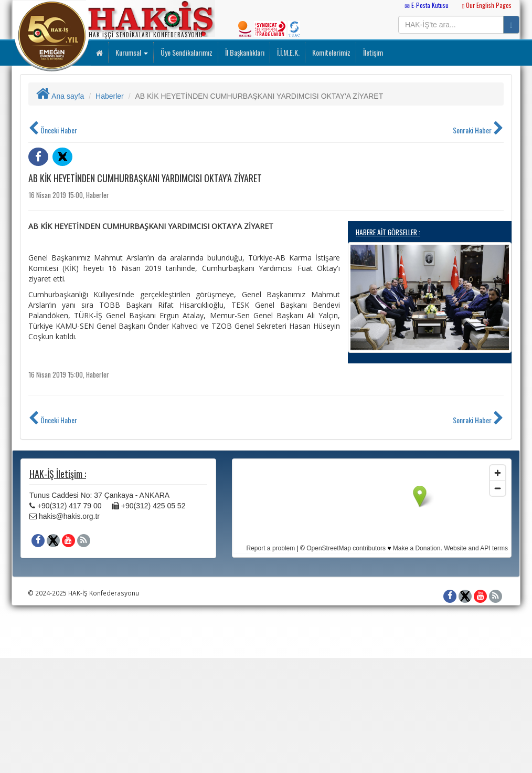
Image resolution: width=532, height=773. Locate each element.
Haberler (110, 96)
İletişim (372, 52)
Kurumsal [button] (131, 52)
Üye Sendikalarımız (186, 52)
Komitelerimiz (331, 52)
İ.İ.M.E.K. (288, 52)
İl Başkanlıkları (244, 52)
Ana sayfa (60, 96)
